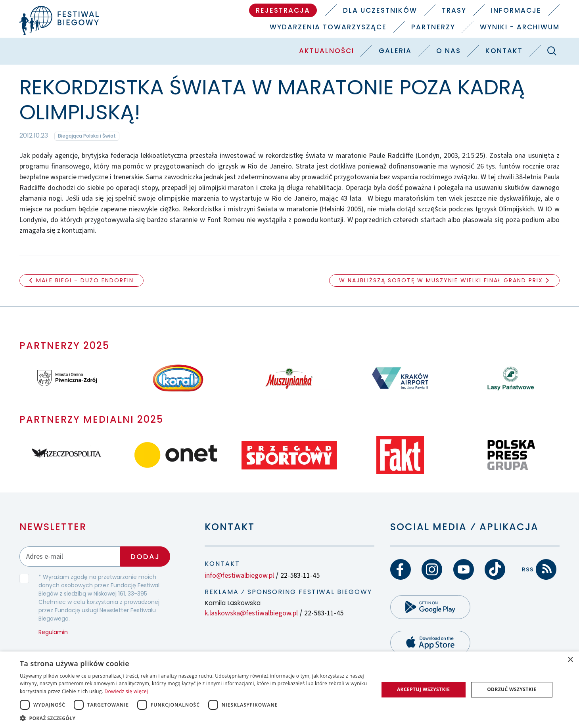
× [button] (570, 660)
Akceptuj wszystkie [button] (423, 689)
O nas (449, 51)
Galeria (395, 51)
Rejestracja (283, 10)
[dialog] (289, 690)
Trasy (454, 10)
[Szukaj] (552, 51)
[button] (194, 718)
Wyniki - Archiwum (520, 27)
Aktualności (327, 51)
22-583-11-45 (300, 576)
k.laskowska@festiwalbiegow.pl (251, 613)
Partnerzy (433, 27)
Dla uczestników (380, 10)
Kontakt (504, 51)
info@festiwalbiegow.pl (239, 576)
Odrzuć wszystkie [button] (512, 689)
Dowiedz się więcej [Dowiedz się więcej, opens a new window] (126, 691)
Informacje (516, 10)
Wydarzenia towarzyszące (328, 27)
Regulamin (53, 632)
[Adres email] (70, 557)
